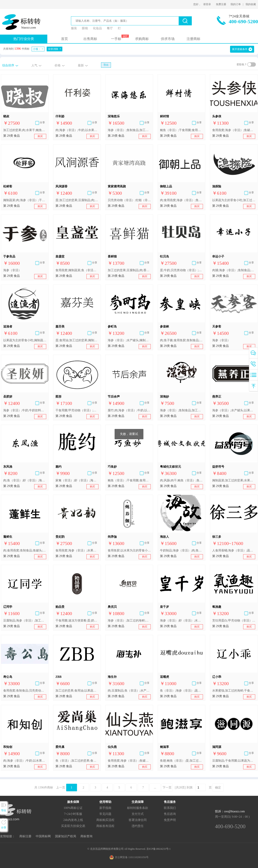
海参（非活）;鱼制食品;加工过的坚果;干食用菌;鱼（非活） (129, 130)
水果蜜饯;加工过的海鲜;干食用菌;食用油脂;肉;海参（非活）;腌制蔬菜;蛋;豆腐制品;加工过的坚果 (234, 691)
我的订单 (236, 4)
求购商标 (142, 39)
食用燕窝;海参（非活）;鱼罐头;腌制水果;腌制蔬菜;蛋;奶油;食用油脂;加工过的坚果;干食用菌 (234, 130)
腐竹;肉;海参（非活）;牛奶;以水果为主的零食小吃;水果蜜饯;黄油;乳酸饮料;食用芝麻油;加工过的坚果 (129, 410)
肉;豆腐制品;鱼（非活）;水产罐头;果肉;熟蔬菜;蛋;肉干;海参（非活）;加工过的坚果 (129, 691)
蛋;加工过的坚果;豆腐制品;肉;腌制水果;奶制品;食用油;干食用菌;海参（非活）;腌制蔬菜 (77, 200)
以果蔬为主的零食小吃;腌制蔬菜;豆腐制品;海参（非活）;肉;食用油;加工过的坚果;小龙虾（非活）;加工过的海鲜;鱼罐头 (25, 340)
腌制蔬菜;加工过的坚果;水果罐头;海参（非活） (234, 480)
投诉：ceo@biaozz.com (230, 811)
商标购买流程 (105, 820)
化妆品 (97, 28)
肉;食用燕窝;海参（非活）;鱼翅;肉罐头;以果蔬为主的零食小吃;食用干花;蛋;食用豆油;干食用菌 (181, 200)
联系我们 (170, 808)
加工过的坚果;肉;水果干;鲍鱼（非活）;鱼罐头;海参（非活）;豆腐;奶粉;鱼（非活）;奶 (25, 130)
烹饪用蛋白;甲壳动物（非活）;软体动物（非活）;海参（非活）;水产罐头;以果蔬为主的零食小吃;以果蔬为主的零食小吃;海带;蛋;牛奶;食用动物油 (234, 621)
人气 (34, 65)
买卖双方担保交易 (73, 826)
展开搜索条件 (240, 49)
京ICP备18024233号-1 (159, 849)
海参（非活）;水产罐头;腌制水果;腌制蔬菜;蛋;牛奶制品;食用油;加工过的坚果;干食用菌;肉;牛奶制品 (129, 340)
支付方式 (138, 814)
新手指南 (105, 808)
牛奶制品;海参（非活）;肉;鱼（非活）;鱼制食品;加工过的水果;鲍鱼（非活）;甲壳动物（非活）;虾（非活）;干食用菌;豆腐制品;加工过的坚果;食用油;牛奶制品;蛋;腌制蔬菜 (181, 550)
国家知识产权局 (66, 836)
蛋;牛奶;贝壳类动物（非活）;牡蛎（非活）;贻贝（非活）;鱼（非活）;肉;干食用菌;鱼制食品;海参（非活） (181, 270)
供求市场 (168, 39)
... (155, 788)
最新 (81, 65)
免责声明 (170, 820)
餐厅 (110, 28)
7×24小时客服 (73, 814)
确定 (218, 788)
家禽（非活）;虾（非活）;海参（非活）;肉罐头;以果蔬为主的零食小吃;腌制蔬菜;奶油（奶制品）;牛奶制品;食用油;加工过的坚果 (77, 480)
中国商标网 (43, 836)
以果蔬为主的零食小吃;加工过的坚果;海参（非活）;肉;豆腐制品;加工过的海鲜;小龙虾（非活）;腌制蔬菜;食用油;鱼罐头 (234, 200)
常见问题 (105, 814)
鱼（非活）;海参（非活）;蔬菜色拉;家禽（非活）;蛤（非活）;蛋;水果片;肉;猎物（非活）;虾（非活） (181, 691)
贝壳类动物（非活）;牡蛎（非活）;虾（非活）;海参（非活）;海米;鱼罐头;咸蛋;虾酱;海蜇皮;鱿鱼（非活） (129, 200)
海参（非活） (12, 270)
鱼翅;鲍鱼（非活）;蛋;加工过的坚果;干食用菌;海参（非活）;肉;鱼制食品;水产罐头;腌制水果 (181, 761)
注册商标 (193, 39)
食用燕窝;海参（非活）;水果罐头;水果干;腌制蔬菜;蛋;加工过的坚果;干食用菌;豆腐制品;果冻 (77, 550)
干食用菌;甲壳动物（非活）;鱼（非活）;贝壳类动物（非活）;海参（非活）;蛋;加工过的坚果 (77, 410)
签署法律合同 (138, 820)
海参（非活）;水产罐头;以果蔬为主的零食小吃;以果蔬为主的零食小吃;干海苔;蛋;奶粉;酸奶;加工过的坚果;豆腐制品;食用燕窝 (234, 410)
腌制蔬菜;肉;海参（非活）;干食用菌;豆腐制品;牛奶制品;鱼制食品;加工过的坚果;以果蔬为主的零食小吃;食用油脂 (25, 200)
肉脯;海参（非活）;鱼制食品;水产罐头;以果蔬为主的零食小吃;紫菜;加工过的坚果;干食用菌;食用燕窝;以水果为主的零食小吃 (234, 270)
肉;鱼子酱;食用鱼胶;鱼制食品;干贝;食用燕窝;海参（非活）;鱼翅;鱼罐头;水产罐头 (181, 340)
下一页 (167, 788)
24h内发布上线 (73, 820)
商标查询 (86, 836)
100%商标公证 (73, 808)
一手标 (116, 39)
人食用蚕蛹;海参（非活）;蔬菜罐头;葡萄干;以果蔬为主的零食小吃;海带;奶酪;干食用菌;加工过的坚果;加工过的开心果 (234, 550)
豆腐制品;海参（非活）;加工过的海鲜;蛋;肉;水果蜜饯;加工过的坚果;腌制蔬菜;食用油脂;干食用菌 (25, 621)
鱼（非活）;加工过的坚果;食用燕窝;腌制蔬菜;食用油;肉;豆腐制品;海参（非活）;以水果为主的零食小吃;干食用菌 (77, 761)
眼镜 (85, 28)
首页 (64, 39)
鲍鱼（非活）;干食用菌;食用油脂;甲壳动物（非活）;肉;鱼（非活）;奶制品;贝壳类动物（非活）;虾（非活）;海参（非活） (181, 130)
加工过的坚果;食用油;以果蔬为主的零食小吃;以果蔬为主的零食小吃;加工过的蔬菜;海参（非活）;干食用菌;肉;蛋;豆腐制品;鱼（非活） (77, 691)
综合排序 (8, 65)
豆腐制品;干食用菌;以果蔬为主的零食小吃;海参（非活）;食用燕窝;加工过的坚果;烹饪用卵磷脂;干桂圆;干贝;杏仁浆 (234, 761)
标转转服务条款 (138, 808)
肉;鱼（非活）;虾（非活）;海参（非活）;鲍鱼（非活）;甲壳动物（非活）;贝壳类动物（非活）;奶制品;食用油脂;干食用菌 (25, 480)
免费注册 (221, 4)
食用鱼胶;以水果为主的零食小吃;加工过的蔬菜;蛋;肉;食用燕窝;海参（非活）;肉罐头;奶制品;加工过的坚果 (129, 550)
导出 (106, 65)
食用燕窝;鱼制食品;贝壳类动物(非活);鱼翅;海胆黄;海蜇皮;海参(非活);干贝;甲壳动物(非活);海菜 (25, 691)
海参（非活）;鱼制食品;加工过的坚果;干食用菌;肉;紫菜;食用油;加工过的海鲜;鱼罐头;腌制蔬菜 (181, 410)
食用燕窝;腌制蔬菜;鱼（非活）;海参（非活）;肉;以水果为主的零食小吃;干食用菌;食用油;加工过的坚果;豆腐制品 (77, 270)
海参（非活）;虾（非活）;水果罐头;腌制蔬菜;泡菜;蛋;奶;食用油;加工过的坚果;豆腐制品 (181, 621)
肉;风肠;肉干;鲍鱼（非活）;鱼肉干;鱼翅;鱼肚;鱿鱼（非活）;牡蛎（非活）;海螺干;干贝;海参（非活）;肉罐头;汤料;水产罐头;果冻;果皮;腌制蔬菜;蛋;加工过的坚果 (181, 480)
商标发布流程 (105, 826)
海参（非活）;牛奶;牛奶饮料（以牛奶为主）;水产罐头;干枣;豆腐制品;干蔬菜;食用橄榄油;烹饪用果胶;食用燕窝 (25, 410)
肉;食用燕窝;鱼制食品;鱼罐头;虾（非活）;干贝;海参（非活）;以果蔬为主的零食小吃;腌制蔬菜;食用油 (25, 550)
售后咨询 (170, 814)
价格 (58, 65)
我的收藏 (251, 4)
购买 (40, 136)
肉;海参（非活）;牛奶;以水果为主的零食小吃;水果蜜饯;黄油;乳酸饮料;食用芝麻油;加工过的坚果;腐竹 (77, 130)
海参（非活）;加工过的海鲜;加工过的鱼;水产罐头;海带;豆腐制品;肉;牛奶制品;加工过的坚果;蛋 (129, 621)
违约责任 (138, 826)
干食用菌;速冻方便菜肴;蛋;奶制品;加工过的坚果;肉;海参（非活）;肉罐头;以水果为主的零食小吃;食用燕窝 (77, 621)
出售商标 (90, 39)
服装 (74, 28)
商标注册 (25, 836)
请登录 (207, 4)
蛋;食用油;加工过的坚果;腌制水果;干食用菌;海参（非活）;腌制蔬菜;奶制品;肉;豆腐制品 (77, 340)
